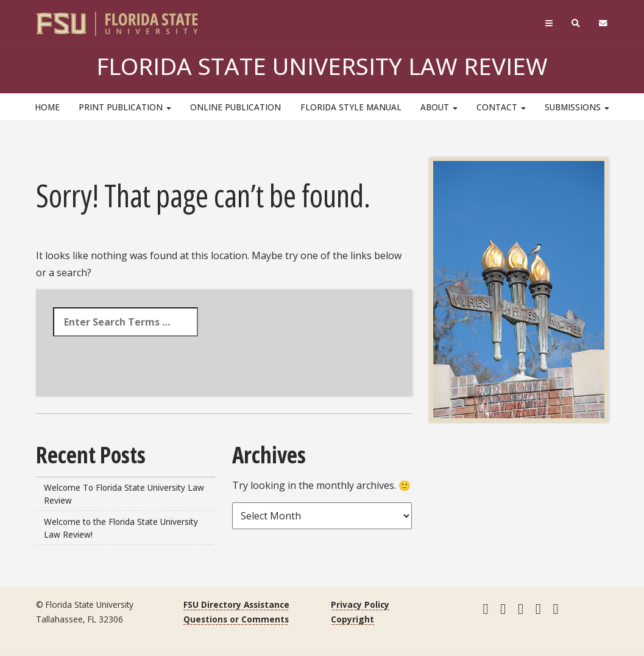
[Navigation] (549, 23)
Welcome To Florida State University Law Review (124, 494)
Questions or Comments (236, 619)
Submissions (577, 107)
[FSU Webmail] (603, 23)
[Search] (575, 23)
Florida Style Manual (351, 107)
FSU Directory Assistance (236, 604)
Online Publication (235, 107)
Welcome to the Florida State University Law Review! (121, 528)
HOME (47, 107)
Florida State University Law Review (322, 66)
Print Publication (125, 107)
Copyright (352, 619)
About (439, 107)
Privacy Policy (360, 604)
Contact (501, 107)
